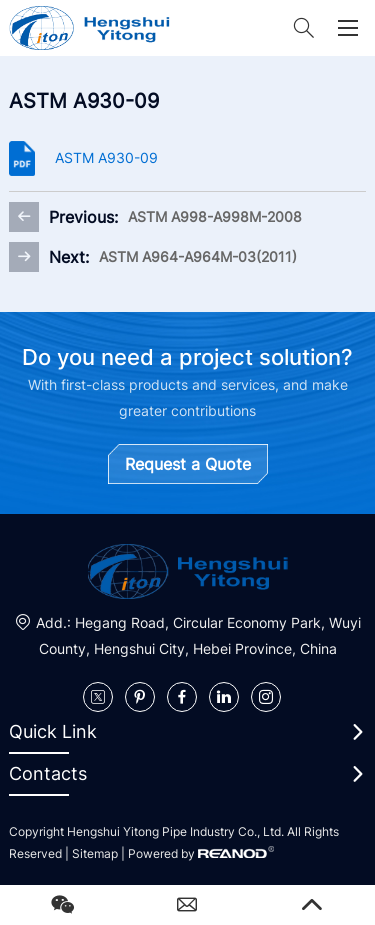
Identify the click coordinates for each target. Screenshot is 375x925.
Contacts (48, 773)
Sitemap (95, 853)
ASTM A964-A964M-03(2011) (198, 256)
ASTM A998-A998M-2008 (215, 216)
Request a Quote (188, 464)
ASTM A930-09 (106, 157)
